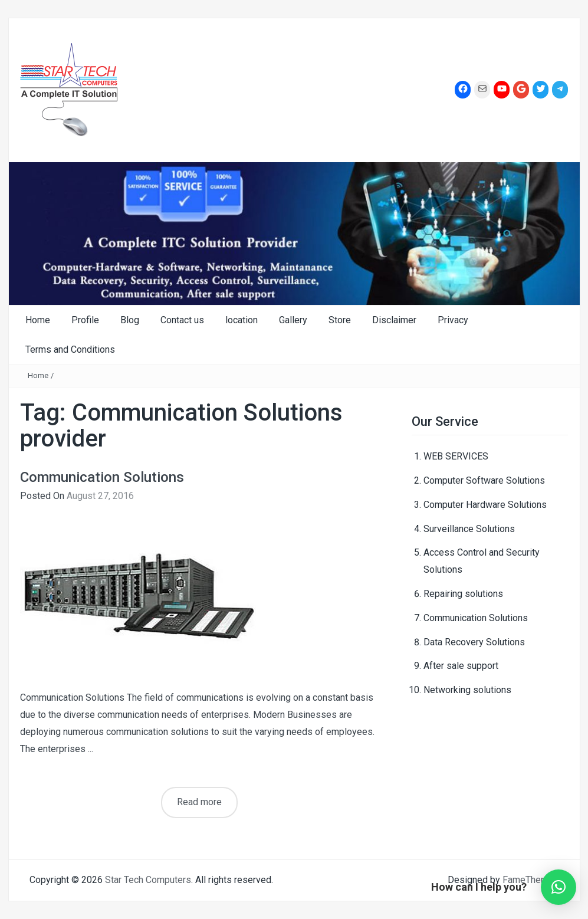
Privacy (453, 320)
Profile (85, 320)
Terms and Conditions (70, 349)
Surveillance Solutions (469, 529)
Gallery (293, 320)
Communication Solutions (102, 477)
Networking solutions (467, 690)
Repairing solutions (463, 594)
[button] (559, 887)
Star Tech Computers (148, 880)
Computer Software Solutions (484, 480)
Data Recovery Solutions (474, 642)
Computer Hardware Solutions (485, 505)
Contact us (182, 320)
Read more (199, 802)
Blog (130, 320)
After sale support (461, 666)
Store (340, 320)
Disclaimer (394, 320)
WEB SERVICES (456, 456)
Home (38, 320)
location (242, 320)
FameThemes (531, 880)
